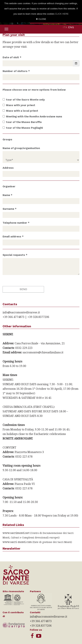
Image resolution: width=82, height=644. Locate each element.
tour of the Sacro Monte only (24, 100)
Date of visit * (12, 57)
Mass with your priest (19, 105)
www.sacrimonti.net (16, 533)
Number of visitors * (16, 71)
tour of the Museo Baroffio (22, 122)
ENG (71, 27)
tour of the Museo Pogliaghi (23, 128)
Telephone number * (16, 223)
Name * (7, 195)
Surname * (9, 209)
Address (8, 168)
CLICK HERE (62, 14)
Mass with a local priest (20, 111)
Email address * (13, 237)
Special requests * (15, 255)
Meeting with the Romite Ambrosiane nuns (32, 117)
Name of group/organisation (21, 148)
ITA (65, 27)
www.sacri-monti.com (17, 542)
